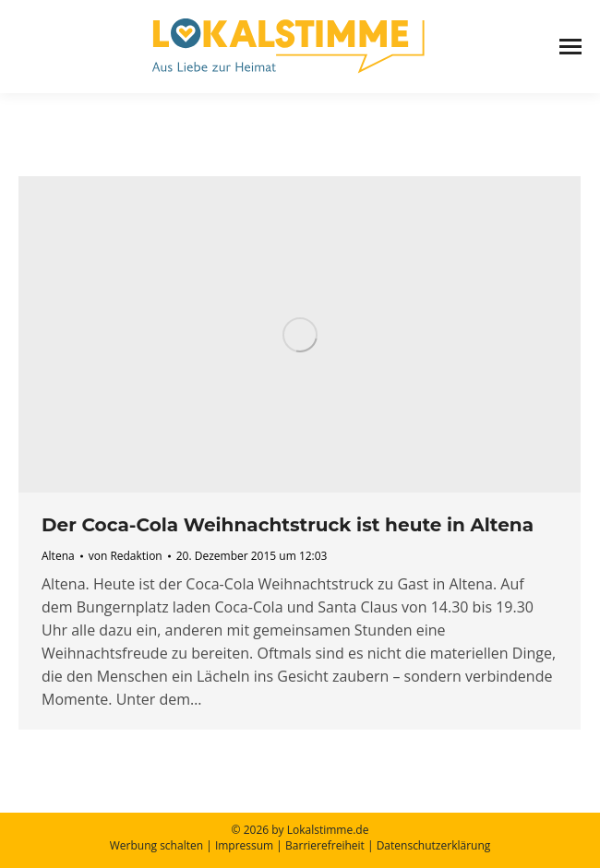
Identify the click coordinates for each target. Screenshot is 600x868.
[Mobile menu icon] (570, 47)
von (126, 556)
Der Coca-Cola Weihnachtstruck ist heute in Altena (288, 525)
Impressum (244, 845)
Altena (58, 556)
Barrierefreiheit (325, 845)
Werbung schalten (156, 845)
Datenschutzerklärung (434, 845)
